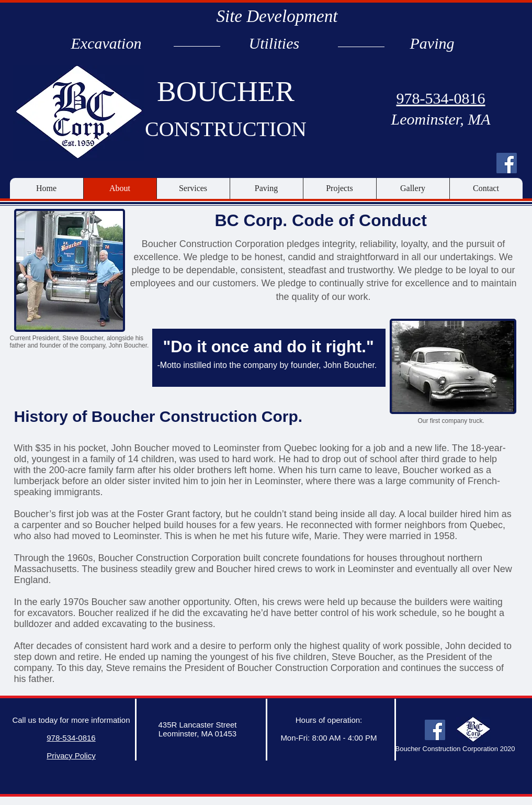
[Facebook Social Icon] (507, 163)
